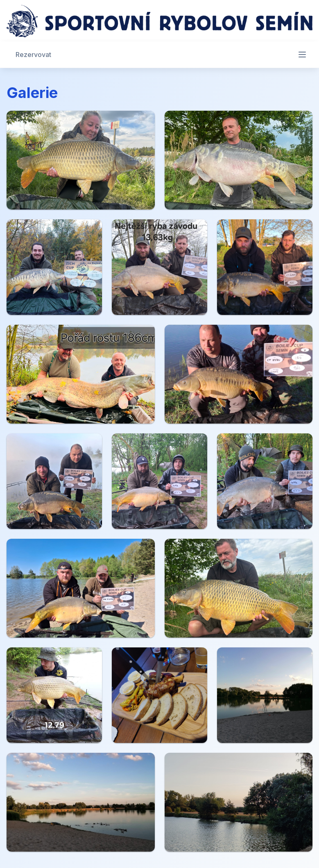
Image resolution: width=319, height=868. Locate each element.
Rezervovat (33, 55)
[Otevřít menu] (302, 55)
